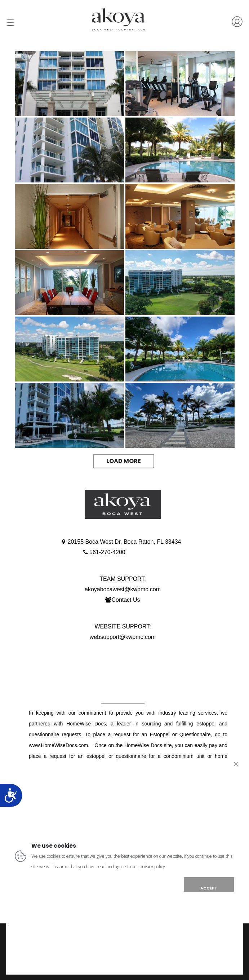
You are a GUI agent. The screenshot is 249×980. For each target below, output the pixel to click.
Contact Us (126, 600)
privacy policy (152, 867)
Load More (124, 461)
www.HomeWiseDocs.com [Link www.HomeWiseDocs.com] (58, 745)
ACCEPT (209, 888)
